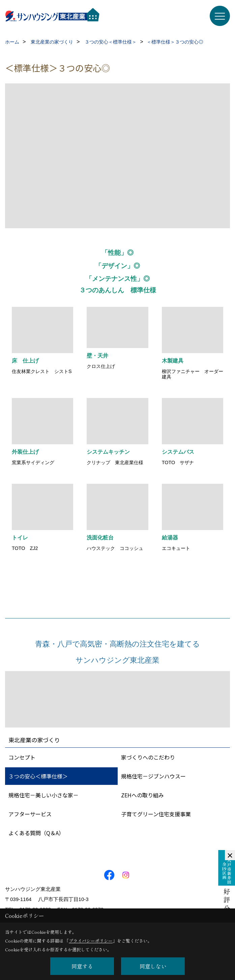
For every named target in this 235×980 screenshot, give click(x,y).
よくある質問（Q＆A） (36, 833)
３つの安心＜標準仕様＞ (38, 776)
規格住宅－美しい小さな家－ (43, 795)
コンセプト (22, 757)
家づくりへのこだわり (148, 757)
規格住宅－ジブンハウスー (153, 776)
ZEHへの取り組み (142, 795)
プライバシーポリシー (91, 941)
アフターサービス (30, 814)
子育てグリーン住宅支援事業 (156, 814)
